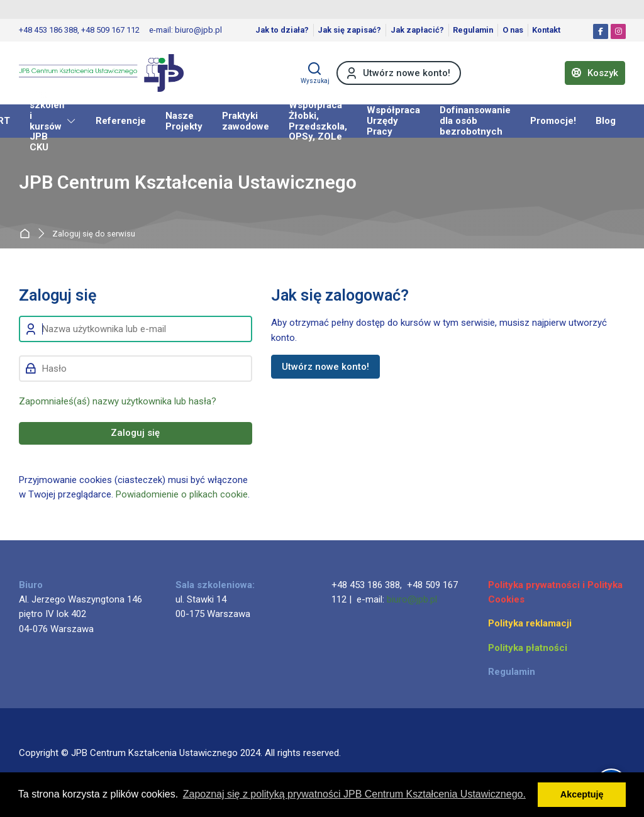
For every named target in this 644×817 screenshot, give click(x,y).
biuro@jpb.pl (412, 599)
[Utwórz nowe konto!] (399, 73)
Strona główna (27, 234)
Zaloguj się (135, 433)
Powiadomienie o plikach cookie (182, 494)
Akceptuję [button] (582, 794)
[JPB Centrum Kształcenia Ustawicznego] (101, 73)
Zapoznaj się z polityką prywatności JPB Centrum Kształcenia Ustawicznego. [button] (354, 794)
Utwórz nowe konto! (325, 367)
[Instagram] (618, 31)
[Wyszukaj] (315, 73)
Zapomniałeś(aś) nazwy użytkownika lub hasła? (118, 401)
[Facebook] (601, 31)
